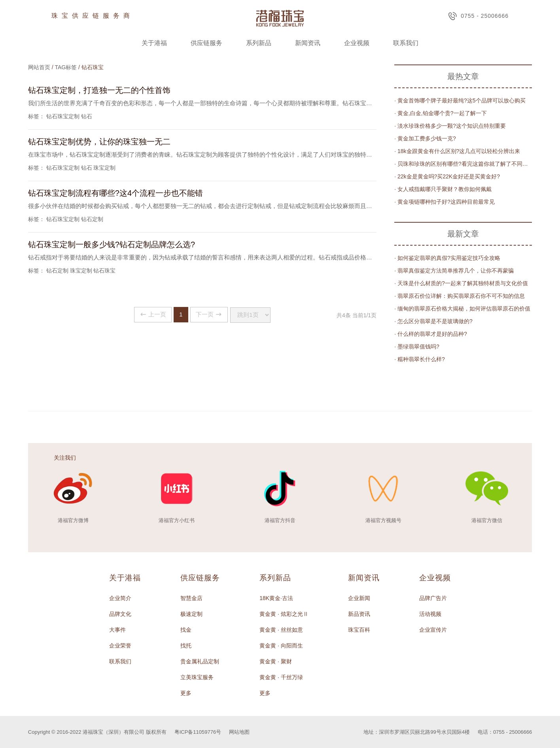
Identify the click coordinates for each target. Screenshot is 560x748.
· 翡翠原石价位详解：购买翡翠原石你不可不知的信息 (460, 296)
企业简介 (120, 598)
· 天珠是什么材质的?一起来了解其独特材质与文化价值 (461, 283)
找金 (186, 630)
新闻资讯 (308, 43)
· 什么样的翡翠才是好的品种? (431, 334)
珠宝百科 (359, 630)
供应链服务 (206, 43)
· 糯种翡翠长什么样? (420, 359)
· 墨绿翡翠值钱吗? (417, 347)
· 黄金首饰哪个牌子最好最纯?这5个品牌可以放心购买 (460, 100)
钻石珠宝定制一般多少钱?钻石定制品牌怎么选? (112, 244)
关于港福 (154, 43)
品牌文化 (120, 614)
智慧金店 (191, 598)
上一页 (148, 315)
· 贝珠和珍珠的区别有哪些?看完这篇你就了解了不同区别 (463, 164)
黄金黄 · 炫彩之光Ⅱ (284, 614)
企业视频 (357, 43)
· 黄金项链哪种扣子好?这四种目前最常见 (445, 202)
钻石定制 (92, 219)
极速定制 (191, 614)
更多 (186, 693)
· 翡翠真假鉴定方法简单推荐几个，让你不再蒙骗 (454, 271)
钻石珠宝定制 (63, 116)
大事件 (117, 630)
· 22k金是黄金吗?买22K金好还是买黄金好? (447, 176)
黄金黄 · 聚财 (276, 661)
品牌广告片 (433, 598)
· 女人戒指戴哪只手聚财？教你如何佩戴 (443, 189)
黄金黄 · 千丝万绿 (281, 677)
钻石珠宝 (104, 271)
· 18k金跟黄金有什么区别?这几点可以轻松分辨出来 (457, 151)
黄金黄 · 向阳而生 (281, 646)
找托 (186, 646)
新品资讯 (359, 614)
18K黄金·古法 (276, 598)
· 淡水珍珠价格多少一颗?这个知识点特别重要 (450, 126)
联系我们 (406, 43)
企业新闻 (359, 598)
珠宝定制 (104, 168)
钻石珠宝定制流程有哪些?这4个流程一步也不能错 (115, 193)
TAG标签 (66, 67)
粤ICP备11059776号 (198, 732)
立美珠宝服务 (197, 677)
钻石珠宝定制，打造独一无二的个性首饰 (99, 90)
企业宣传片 (433, 630)
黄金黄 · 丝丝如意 (281, 630)
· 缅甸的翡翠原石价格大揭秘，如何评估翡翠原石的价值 (462, 309)
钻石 (87, 116)
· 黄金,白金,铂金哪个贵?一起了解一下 (440, 113)
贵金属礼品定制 (200, 661)
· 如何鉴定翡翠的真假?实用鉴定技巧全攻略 (447, 258)
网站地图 (239, 732)
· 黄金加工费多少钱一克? (425, 138)
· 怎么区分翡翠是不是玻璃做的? (433, 321)
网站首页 (39, 67)
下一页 (210, 315)
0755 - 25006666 (478, 16)
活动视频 (430, 614)
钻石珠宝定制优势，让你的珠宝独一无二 (99, 142)
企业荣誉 (120, 646)
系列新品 (259, 43)
